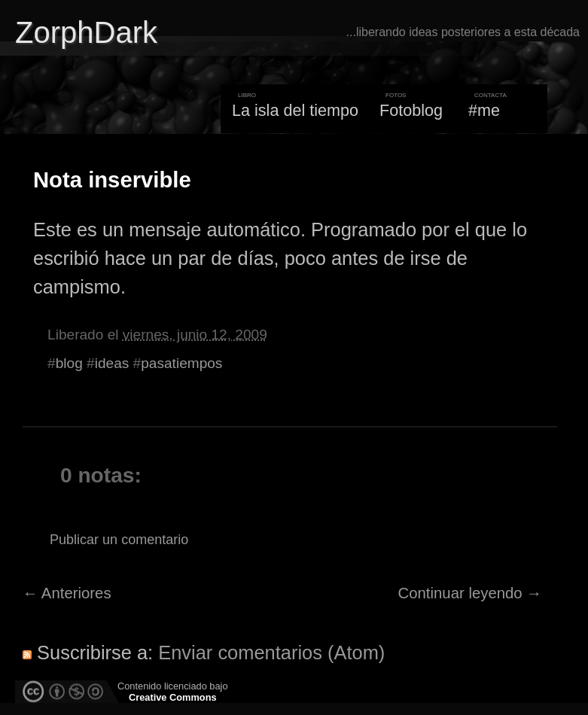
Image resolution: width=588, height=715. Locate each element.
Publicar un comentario (119, 540)
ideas (112, 363)
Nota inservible (112, 180)
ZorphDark (86, 32)
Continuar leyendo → (470, 593)
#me (484, 110)
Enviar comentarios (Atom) (271, 653)
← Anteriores (67, 593)
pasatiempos (181, 363)
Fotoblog (411, 110)
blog (69, 363)
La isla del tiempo (295, 110)
